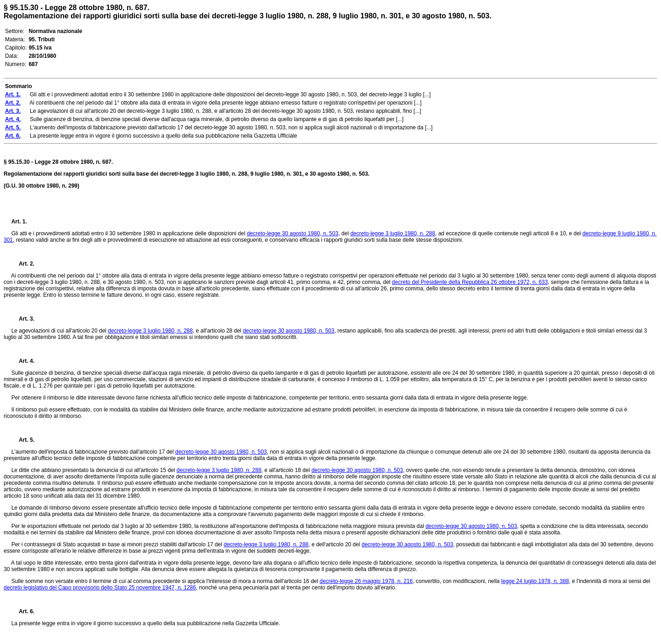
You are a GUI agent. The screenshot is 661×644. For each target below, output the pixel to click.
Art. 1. (19, 222)
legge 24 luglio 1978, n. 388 (535, 581)
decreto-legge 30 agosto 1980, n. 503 (293, 233)
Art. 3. (23, 319)
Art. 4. (23, 361)
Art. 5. (23, 440)
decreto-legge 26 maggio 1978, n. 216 (366, 581)
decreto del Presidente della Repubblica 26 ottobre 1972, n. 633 (470, 282)
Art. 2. (23, 264)
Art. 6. (23, 611)
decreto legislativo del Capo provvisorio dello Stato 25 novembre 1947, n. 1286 (100, 588)
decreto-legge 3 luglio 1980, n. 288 (393, 233)
